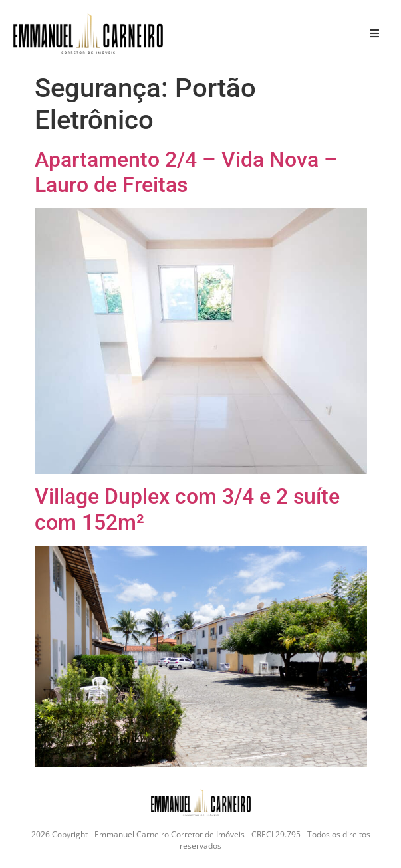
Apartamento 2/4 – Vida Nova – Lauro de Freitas (186, 172)
